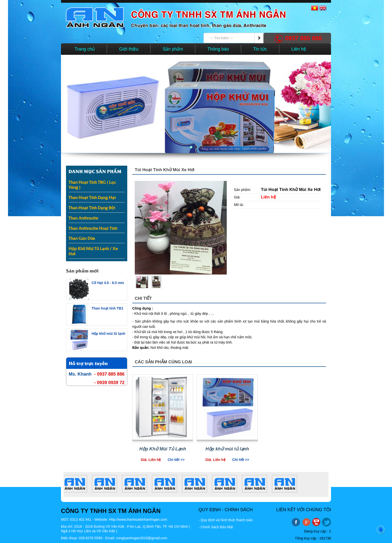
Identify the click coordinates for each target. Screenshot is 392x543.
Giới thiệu (129, 49)
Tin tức (260, 49)
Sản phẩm (173, 49)
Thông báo (218, 49)
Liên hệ (299, 49)
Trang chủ (85, 49)
